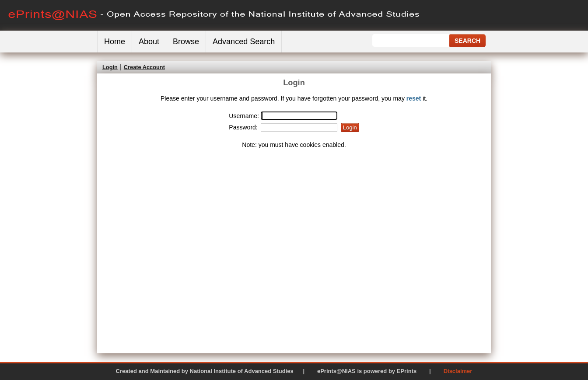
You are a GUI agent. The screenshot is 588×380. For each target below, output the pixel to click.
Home (115, 42)
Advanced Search (244, 42)
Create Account (144, 67)
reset (414, 98)
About (149, 42)
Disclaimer (458, 371)
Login (110, 67)
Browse (186, 42)
